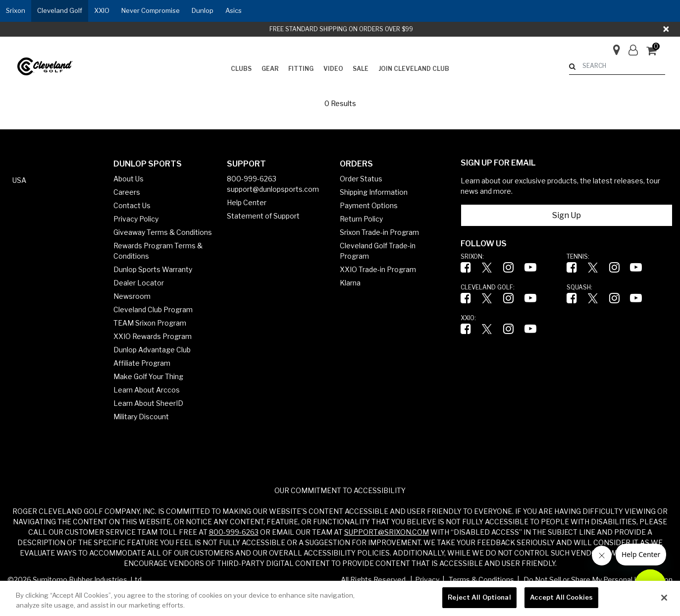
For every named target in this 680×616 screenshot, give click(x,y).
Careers (127, 192)
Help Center (247, 202)
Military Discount (141, 417)
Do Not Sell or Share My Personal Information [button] (598, 580)
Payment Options (369, 205)
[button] (16, 11)
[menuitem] (241, 69)
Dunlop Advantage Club (152, 350)
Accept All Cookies (561, 597)
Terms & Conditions (481, 580)
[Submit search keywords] (572, 66)
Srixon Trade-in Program (379, 232)
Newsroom (132, 296)
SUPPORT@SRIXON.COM (387, 532)
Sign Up (567, 215)
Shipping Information (374, 192)
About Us (129, 179)
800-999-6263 (252, 179)
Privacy (427, 580)
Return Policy (361, 219)
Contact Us (132, 205)
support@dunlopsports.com (273, 189)
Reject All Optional (479, 597)
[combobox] (617, 66)
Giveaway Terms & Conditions (163, 232)
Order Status (361, 179)
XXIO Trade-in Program (378, 269)
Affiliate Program (142, 363)
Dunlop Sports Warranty (153, 269)
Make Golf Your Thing (148, 376)
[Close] (667, 29)
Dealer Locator (139, 283)
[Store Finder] (612, 47)
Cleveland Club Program (153, 309)
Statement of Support (263, 216)
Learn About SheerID (148, 403)
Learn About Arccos (147, 390)
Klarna (350, 283)
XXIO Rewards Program (153, 336)
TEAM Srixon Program (150, 323)
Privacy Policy (136, 219)
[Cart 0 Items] (656, 52)
